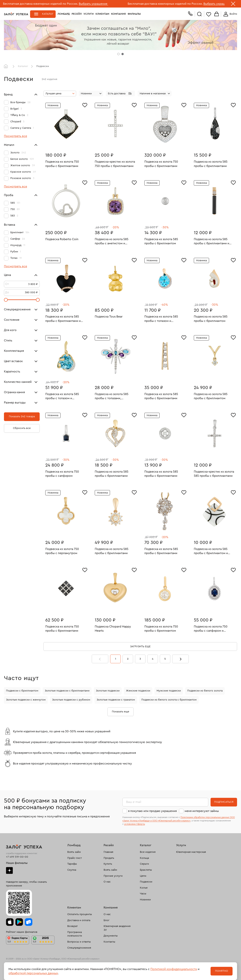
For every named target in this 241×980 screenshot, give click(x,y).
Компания (118, 14)
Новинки (145, 900)
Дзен (9, 870)
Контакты (109, 942)
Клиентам (102, 14)
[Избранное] (85, 105)
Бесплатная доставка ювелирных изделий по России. (41, 4)
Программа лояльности (75, 934)
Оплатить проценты (80, 914)
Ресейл (77, 14)
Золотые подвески (108, 691)
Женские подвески (138, 691)
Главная (7, 66)
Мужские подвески (169, 691)
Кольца (144, 858)
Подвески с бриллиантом (22, 691)
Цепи (143, 876)
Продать (109, 858)
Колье (144, 888)
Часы (143, 894)
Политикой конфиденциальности (174, 969)
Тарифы (72, 864)
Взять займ (74, 852)
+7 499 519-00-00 (17, 857)
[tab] (118, 54)
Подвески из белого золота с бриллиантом (169, 700)
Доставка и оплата (79, 920)
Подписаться (224, 802)
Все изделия (148, 852)
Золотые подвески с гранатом (116, 700)
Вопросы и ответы (79, 942)
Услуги (89, 14)
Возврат (72, 926)
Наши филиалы (17, 863)
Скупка (72, 870)
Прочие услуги (113, 876)
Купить (108, 864)
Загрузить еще (140, 646)
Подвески (146, 882)
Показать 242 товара (22, 417)
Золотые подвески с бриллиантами (67, 691)
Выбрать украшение (93, 4)
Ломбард (64, 14)
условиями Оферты (135, 824)
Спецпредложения (79, 948)
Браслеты (146, 870)
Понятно (222, 971)
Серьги (144, 864)
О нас (107, 882)
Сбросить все (22, 428)
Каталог (48, 14)
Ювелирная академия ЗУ (117, 928)
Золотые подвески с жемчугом (26, 700)
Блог (106, 920)
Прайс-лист (75, 858)
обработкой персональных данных (33, 973)
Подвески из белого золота (205, 691)
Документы (111, 936)
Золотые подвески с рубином (71, 700)
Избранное (209, 14)
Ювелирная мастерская (191, 852)
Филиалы (134, 14)
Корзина (217, 14)
